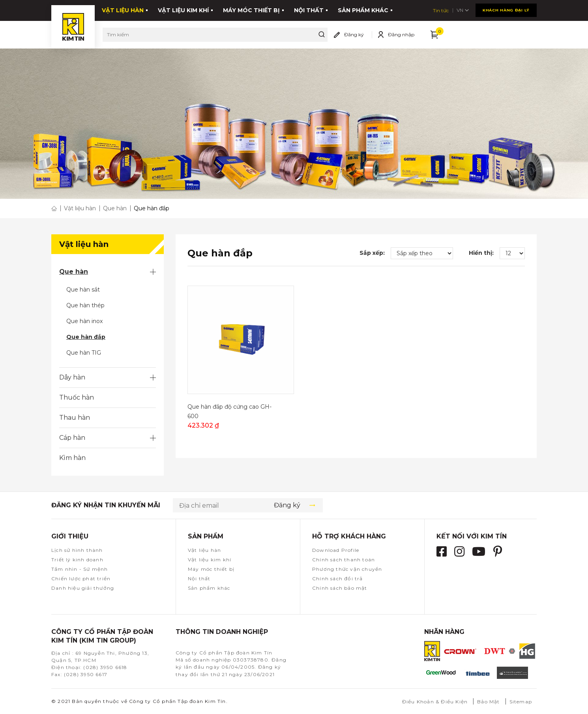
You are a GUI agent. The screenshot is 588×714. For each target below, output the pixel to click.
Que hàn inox (84, 321)
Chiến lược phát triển (81, 578)
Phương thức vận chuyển (347, 569)
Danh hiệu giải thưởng (83, 588)
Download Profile (336, 550)
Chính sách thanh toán (344, 560)
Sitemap (521, 702)
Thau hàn (75, 418)
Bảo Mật (488, 702)
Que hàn (74, 272)
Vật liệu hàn (123, 9)
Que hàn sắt (83, 290)
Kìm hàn (72, 458)
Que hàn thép (85, 305)
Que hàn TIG (84, 353)
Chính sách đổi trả (338, 578)
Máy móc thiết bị (251, 9)
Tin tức (507, 9)
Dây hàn (72, 377)
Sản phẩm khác (363, 9)
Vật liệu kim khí (183, 9)
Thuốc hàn (77, 397)
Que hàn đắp (86, 337)
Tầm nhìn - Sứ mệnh (80, 569)
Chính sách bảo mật (340, 588)
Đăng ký (354, 32)
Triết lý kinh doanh (77, 560)
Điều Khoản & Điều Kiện (435, 702)
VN (530, 9)
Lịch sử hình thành (77, 550)
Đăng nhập (401, 32)
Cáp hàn (72, 438)
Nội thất (309, 9)
